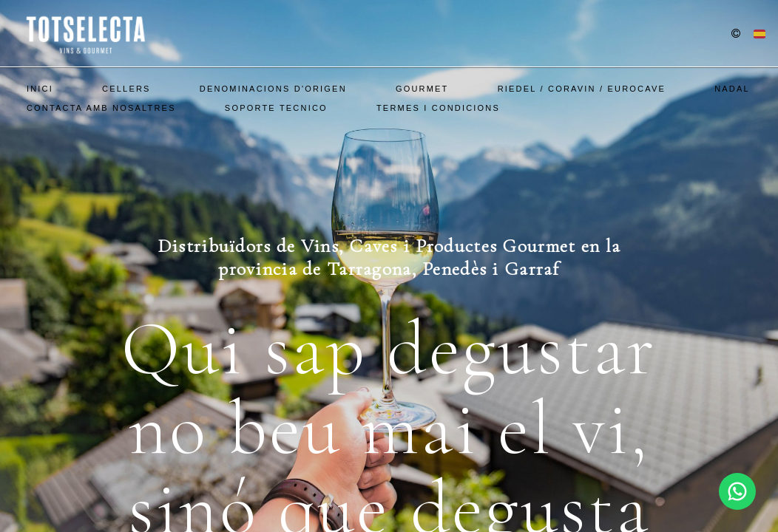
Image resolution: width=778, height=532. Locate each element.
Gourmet (422, 89)
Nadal (732, 89)
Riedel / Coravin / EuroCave (582, 89)
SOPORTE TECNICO (276, 108)
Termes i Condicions (438, 108)
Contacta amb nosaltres (101, 108)
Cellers (126, 89)
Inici (40, 89)
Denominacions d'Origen (273, 89)
